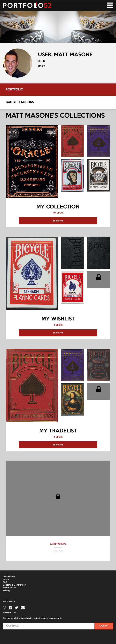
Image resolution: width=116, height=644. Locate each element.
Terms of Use (10, 588)
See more (58, 221)
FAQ (5, 582)
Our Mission (9, 577)
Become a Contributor (14, 585)
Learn (6, 580)
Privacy (7, 591)
